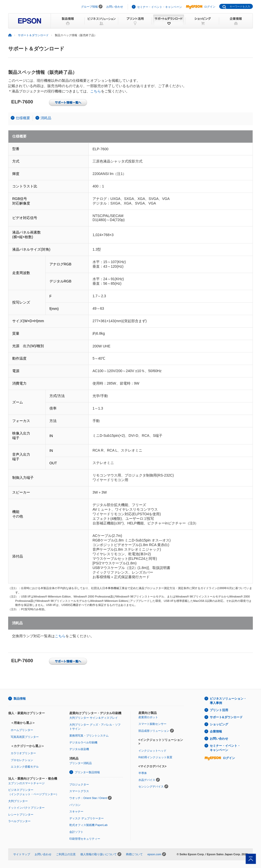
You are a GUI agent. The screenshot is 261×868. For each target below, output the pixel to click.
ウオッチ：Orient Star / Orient (88, 798)
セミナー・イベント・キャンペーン (160, 7)
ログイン (201, 7)
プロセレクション (22, 760)
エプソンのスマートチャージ (26, 783)
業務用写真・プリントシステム (89, 736)
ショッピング (219, 724)
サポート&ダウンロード (226, 717)
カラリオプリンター (23, 753)
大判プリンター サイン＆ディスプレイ (94, 718)
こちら (96, 91)
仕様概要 (23, 118)
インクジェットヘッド (152, 751)
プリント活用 (219, 710)
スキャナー (76, 811)
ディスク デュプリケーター (87, 818)
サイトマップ (22, 854)
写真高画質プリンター (25, 737)
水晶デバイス (147, 780)
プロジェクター (79, 784)
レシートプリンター (21, 815)
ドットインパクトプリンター (26, 808)
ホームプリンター (22, 730)
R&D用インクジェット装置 (155, 757)
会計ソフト (76, 832)
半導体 (143, 773)
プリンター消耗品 (81, 763)
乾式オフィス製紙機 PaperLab (88, 825)
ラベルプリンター (19, 821)
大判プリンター (18, 801)
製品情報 (20, 699)
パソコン (75, 805)
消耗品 (46, 118)
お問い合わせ (115, 7)
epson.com (154, 854)
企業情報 (216, 731)
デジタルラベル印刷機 (83, 742)
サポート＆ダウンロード (33, 35)
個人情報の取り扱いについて (99, 854)
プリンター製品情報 (87, 772)
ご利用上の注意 (66, 854)
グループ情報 (89, 7)
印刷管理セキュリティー (85, 839)
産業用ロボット (148, 717)
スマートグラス (79, 791)
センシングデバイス (151, 786)
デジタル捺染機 (79, 749)
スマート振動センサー (152, 724)
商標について (134, 854)
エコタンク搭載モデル (25, 767)
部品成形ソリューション (154, 731)
